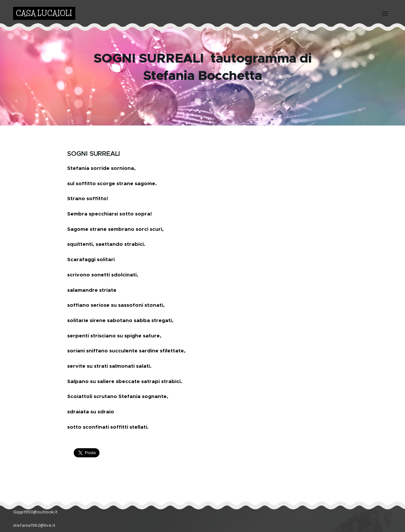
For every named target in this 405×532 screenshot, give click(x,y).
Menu (385, 14)
